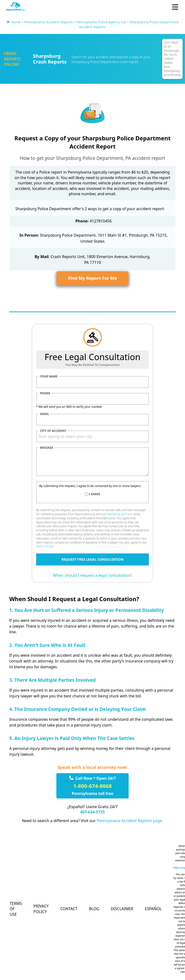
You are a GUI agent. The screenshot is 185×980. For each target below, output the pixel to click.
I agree (95, 494)
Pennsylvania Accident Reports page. (130, 821)
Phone (45, 393)
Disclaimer (122, 909)
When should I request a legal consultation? (92, 575)
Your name (49, 376)
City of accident (53, 431)
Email (45, 414)
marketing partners (119, 514)
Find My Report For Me (92, 278)
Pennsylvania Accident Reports (49, 22)
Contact (69, 909)
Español (153, 909)
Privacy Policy (41, 909)
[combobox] (92, 436)
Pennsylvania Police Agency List (101, 22)
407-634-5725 (92, 812)
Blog (94, 909)
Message (47, 448)
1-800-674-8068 (92, 786)
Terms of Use (45, 546)
